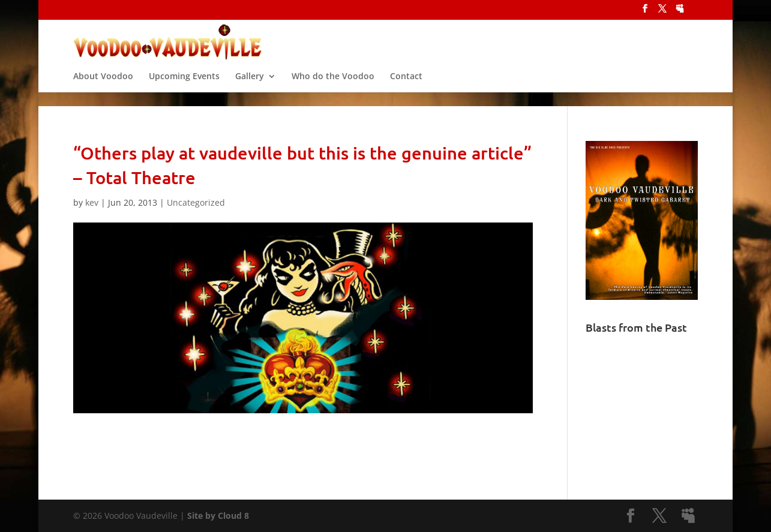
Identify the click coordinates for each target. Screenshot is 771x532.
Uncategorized (196, 202)
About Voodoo (103, 86)
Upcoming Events (184, 86)
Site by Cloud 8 (218, 516)
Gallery (250, 86)
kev (92, 202)
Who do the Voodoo (333, 86)
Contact (406, 86)
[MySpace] (680, 12)
